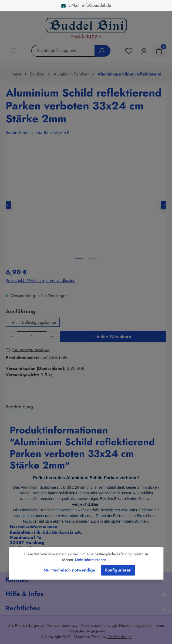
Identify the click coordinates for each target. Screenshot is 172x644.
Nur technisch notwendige (69, 570)
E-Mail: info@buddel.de (86, 5)
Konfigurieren (118, 570)
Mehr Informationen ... (93, 560)
